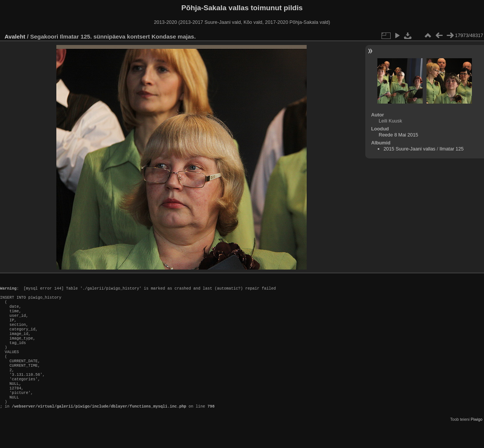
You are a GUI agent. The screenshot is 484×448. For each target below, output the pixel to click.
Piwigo (477, 442)
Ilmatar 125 (451, 149)
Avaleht (15, 36)
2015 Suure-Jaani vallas (409, 149)
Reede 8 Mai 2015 (398, 135)
